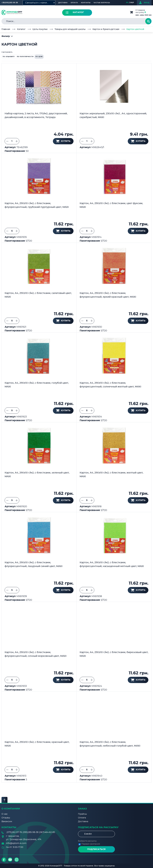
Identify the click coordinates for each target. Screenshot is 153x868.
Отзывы (6, 818)
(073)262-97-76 (14, 832)
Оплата (74, 3)
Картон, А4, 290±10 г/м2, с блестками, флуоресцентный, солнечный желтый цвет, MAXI (110, 385)
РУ (127, 3)
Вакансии (7, 822)
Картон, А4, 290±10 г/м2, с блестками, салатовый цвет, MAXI (38, 295)
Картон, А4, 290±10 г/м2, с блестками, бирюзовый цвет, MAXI (114, 654)
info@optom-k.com (16, 843)
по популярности (25, 57)
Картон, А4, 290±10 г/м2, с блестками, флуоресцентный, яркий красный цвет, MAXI (108, 295)
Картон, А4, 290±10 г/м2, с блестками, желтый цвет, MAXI (111, 475)
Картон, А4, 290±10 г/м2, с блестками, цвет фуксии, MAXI (111, 205)
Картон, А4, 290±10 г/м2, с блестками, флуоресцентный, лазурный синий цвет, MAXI (34, 564)
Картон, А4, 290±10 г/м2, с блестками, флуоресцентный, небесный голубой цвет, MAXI (110, 744)
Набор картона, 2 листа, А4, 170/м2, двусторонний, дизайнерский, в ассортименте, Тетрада (36, 115)
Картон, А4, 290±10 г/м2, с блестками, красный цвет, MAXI (37, 744)
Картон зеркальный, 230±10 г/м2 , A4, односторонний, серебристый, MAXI (113, 115)
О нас (5, 814)
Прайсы (82, 814)
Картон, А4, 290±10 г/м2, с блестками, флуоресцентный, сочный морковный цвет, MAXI (36, 654)
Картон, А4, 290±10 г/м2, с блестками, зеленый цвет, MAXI (37, 475)
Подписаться (96, 849)
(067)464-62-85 (47, 832)
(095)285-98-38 (30, 832)
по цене (39, 57)
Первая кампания (91, 844)
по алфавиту (9, 57)
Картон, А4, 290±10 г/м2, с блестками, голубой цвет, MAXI (37, 385)
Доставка (63, 3)
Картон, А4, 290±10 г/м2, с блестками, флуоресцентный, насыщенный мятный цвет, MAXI (112, 564)
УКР (132, 3)
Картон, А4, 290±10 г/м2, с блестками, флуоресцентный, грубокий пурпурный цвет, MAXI (37, 205)
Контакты (86, 3)
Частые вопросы (102, 3)
